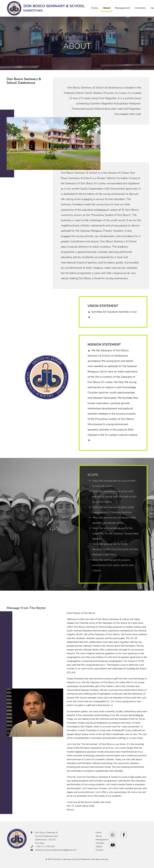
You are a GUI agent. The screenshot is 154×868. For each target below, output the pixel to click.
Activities (140, 8)
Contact (99, 850)
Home (95, 8)
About (107, 8)
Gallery (99, 846)
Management (123, 8)
